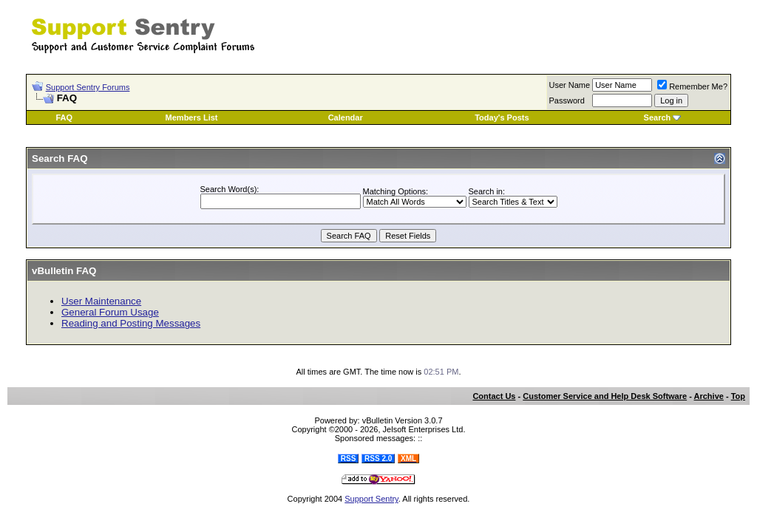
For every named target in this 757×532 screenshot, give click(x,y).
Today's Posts (502, 117)
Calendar (346, 117)
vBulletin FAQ (64, 271)
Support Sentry (371, 499)
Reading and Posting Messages (131, 323)
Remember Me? (692, 86)
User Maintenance (101, 301)
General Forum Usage (110, 312)
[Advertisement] (558, 28)
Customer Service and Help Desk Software (605, 396)
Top (738, 396)
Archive (709, 396)
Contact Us (494, 396)
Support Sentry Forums (88, 87)
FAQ (64, 117)
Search (658, 117)
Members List (192, 117)
